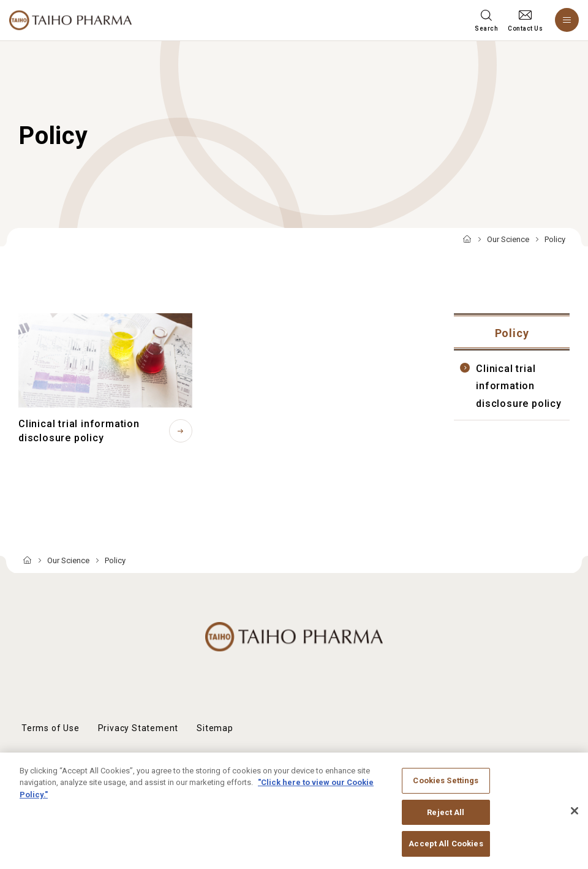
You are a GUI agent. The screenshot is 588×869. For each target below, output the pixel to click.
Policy (512, 333)
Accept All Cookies (446, 851)
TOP (467, 240)
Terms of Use (51, 728)
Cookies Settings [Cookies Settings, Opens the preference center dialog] (446, 788)
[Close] (575, 818)
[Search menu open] (486, 20)
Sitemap (215, 728)
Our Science (508, 239)
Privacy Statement (138, 728)
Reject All (446, 819)
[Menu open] (567, 20)
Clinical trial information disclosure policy (519, 386)
